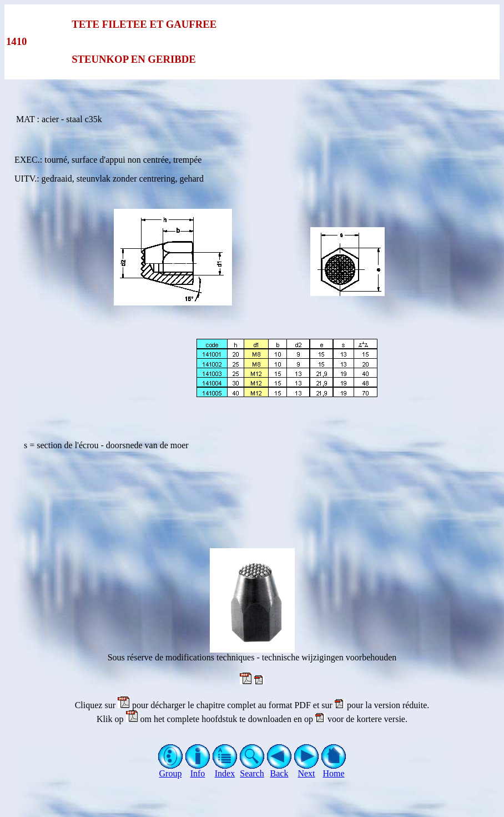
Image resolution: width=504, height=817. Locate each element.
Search (252, 770)
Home (334, 770)
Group (171, 770)
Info (198, 770)
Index (225, 770)
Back (279, 770)
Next (307, 770)
